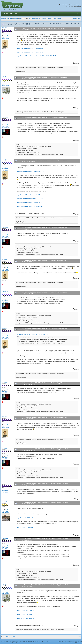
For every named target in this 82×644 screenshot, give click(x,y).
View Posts (5, 37)
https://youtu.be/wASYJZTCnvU (25, 618)
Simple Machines (37, 642)
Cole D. (4, 77)
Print (79, 637)
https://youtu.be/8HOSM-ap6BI (25, 518)
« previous (74, 19)
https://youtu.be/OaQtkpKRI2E (25, 528)
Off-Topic (22, 19)
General (16, 19)
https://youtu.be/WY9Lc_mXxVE (26, 610)
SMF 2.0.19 (23, 642)
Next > (8, 637)
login (74, 5)
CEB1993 (4, 28)
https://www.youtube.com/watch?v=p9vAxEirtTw (30, 203)
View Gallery (5, 39)
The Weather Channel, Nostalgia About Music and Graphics (45, 19)
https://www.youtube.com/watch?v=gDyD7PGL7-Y (30, 172)
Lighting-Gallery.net (7, 19)
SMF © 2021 (29, 642)
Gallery (14, 14)
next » (79, 19)
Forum (5, 14)
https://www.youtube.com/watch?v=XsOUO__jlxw (30, 199)
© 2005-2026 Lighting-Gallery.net (10, 642)
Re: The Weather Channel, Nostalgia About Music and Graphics (39, 77)
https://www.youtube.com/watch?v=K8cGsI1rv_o (30, 195)
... (16, 637)
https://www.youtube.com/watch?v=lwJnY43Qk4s (30, 206)
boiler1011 (5, 502)
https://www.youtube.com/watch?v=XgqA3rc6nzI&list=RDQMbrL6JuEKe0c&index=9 (39, 56)
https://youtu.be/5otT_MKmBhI (25, 614)
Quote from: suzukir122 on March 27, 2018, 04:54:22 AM (32, 334)
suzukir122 (5, 117)
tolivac (4, 483)
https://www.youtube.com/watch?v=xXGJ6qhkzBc (30, 48)
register (79, 5)
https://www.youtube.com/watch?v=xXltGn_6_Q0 (30, 52)
